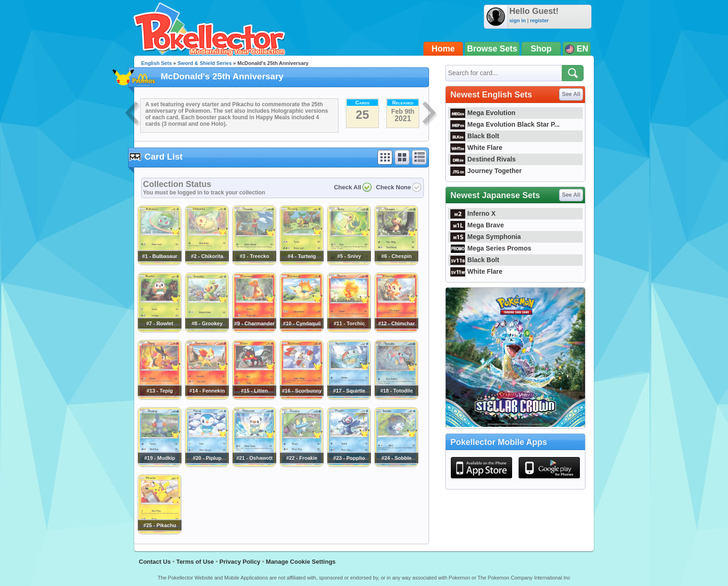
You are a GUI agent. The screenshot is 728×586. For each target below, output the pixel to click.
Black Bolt (475, 136)
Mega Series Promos (491, 248)
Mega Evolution (483, 113)
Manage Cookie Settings (301, 562)
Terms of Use (195, 562)
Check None (393, 187)
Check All (348, 187)
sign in (517, 20)
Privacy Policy (240, 562)
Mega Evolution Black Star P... (505, 124)
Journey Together (486, 171)
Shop (541, 49)
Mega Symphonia (486, 237)
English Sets (156, 63)
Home (443, 49)
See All (571, 94)
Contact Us (155, 562)
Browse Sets (492, 49)
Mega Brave (477, 225)
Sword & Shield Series (205, 63)
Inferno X (473, 213)
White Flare (476, 148)
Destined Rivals (483, 159)
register (539, 20)
